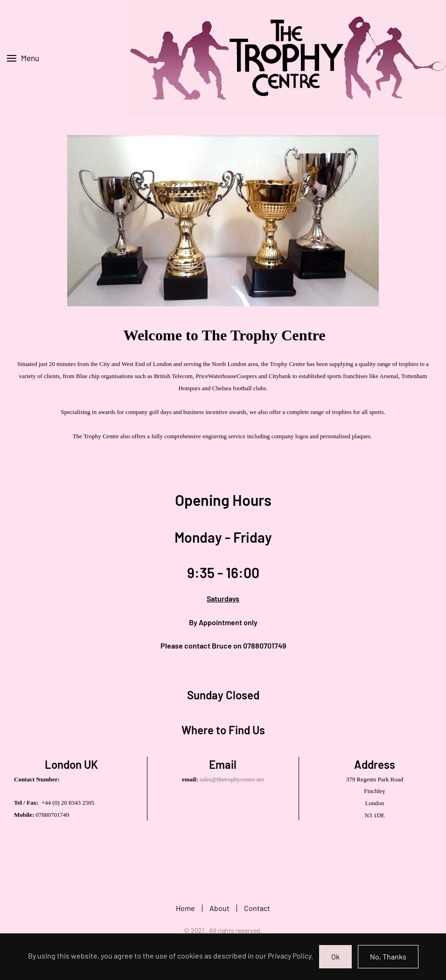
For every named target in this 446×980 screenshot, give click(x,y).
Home (185, 909)
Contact (257, 909)
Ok (335, 956)
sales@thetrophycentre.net (232, 779)
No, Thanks (388, 956)
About (220, 909)
